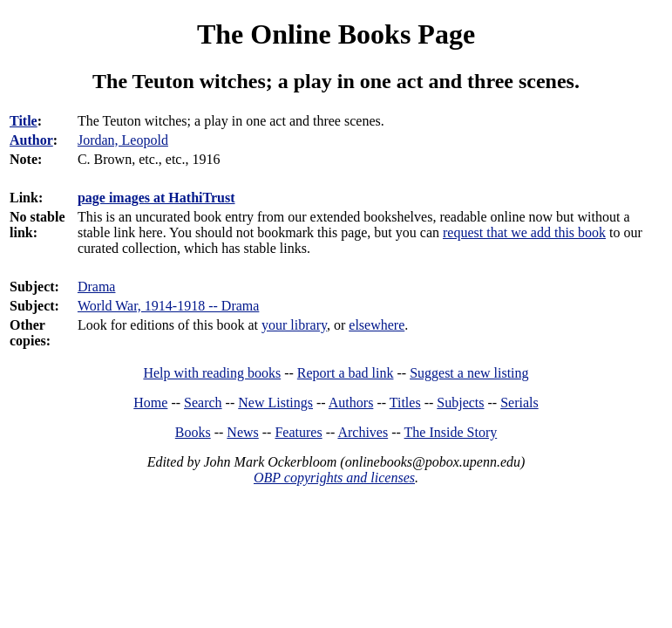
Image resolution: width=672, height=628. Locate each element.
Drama (97, 287)
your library (294, 325)
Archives (363, 432)
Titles (405, 403)
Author (31, 140)
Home (150, 403)
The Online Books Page (336, 34)
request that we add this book (524, 232)
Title (24, 121)
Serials (519, 403)
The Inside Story (451, 432)
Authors (351, 403)
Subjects (460, 403)
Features (298, 432)
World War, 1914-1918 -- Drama (168, 306)
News (242, 432)
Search (203, 403)
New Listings (275, 403)
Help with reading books (212, 373)
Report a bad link (346, 373)
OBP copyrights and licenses (334, 478)
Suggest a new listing (469, 373)
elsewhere (377, 325)
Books (193, 432)
